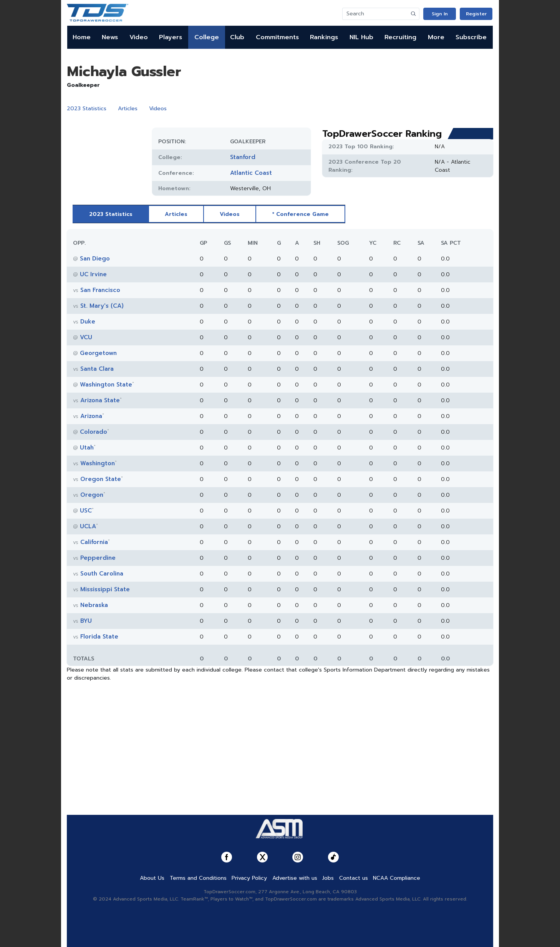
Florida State (99, 637)
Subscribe (471, 37)
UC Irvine (93, 274)
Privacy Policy (249, 878)
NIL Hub (361, 37)
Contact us (354, 878)
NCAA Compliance (397, 878)
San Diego (95, 259)
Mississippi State (105, 589)
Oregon (92, 495)
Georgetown (98, 353)
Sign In (440, 14)
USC (86, 511)
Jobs (328, 878)
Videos (158, 109)
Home (82, 37)
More (436, 37)
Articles (128, 109)
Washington (98, 463)
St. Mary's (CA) (102, 306)
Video (139, 37)
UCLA (88, 526)
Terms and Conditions (198, 878)
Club (237, 37)
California (94, 542)
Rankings (324, 37)
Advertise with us (295, 878)
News (110, 37)
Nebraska (94, 605)
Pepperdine (98, 558)
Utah (87, 448)
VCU (86, 337)
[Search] (375, 14)
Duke (88, 322)
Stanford (243, 157)
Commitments (277, 37)
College (207, 37)
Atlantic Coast (251, 173)
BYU (86, 621)
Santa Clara (97, 369)
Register (476, 14)
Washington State (106, 385)
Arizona (91, 416)
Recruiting (400, 37)
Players (171, 37)
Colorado (94, 432)
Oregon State (101, 479)
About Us (152, 878)
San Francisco (100, 290)
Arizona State (100, 400)
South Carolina (102, 574)
